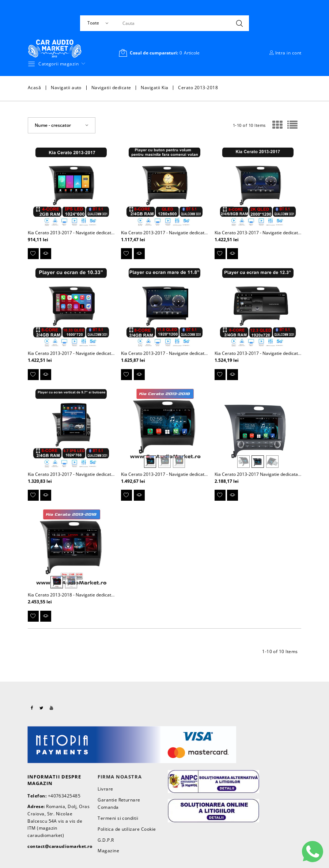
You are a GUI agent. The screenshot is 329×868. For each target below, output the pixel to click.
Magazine (108, 851)
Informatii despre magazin (54, 780)
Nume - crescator (53, 125)
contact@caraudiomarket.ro (60, 846)
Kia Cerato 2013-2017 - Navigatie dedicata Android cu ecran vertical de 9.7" (104, 474)
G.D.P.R (106, 840)
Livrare (105, 789)
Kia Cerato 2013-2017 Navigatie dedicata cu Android (268, 474)
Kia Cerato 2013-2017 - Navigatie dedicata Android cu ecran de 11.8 (190, 353)
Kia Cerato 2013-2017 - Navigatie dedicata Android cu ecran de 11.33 (98, 353)
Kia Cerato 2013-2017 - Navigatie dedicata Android (79, 233)
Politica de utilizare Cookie (127, 829)
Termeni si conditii (118, 818)
